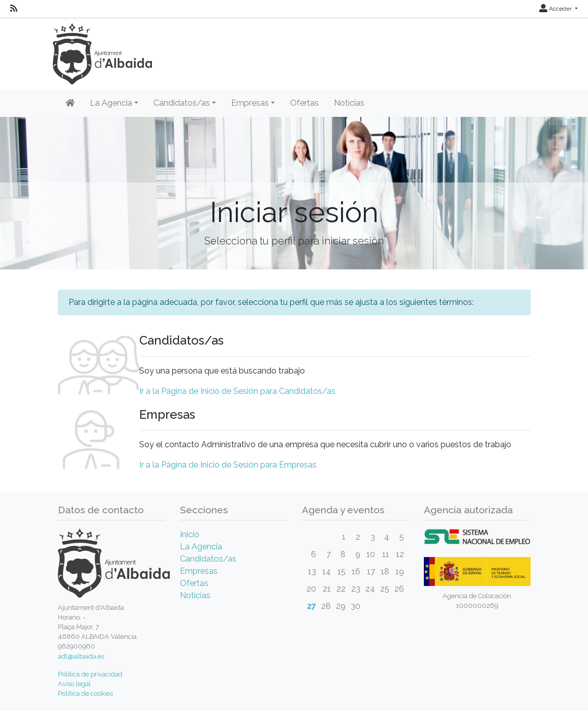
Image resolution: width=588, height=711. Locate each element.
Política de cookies (85, 693)
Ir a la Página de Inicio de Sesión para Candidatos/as (237, 391)
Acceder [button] (556, 9)
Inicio (190, 534)
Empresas (199, 571)
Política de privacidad (90, 674)
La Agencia (201, 547)
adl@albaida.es (81, 656)
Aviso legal (74, 684)
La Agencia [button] (111, 103)
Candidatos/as (208, 559)
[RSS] (14, 9)
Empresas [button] (250, 103)
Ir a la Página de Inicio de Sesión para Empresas (228, 465)
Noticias (349, 103)
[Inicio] (70, 103)
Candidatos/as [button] (182, 103)
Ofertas (304, 103)
